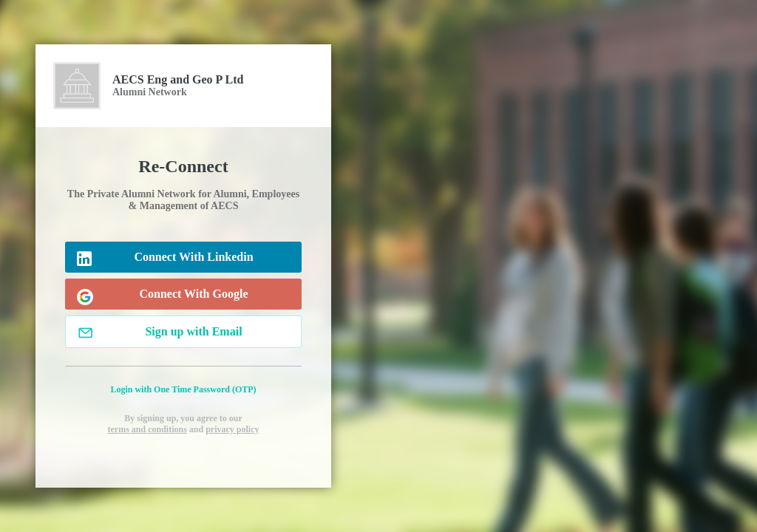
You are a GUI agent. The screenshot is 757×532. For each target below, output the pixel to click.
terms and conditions (147, 429)
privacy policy (232, 429)
